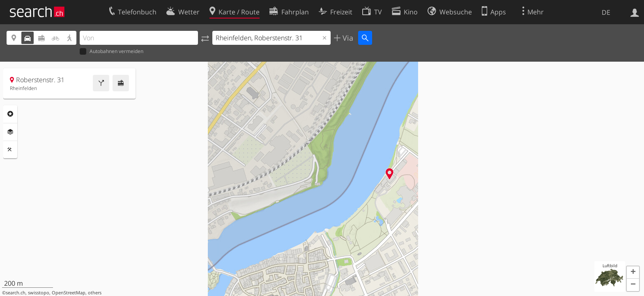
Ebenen (10, 132)
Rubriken (10, 114)
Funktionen (10, 150)
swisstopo (39, 293)
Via (347, 38)
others (95, 293)
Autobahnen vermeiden (112, 52)
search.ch (16, 293)
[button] (633, 273)
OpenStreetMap (69, 293)
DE (606, 12)
